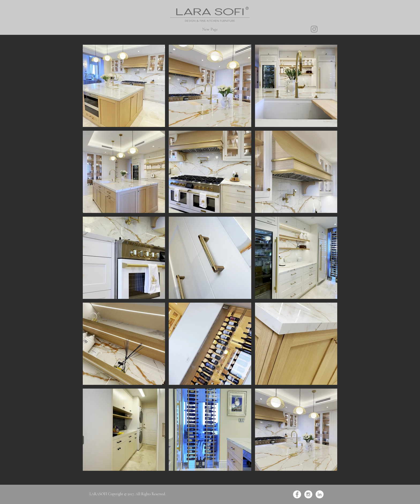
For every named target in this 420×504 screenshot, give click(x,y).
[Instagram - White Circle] (308, 494)
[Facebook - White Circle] (297, 494)
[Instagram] (314, 29)
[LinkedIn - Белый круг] (320, 494)
